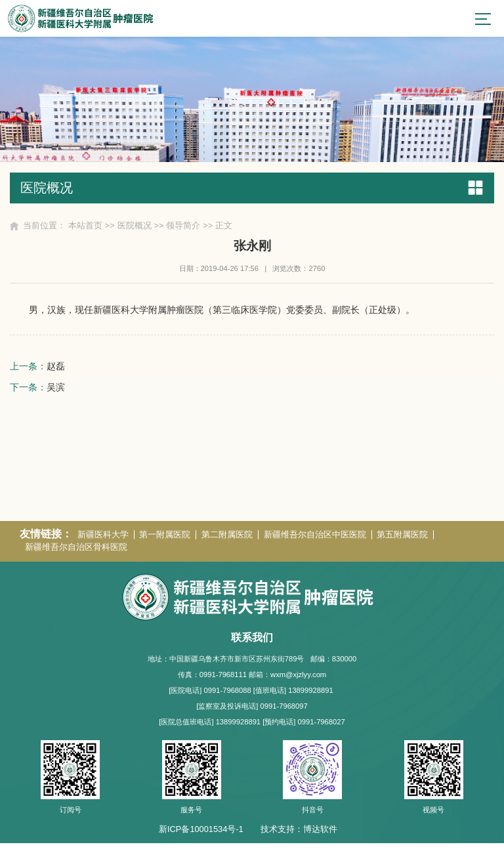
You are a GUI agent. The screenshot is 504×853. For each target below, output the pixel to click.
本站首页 (85, 227)
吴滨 (56, 389)
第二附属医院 (228, 544)
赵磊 (56, 368)
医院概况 (135, 227)
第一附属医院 (165, 544)
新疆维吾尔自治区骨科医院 (76, 557)
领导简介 (184, 227)
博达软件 (320, 838)
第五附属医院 (404, 544)
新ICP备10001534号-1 (201, 838)
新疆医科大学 (103, 544)
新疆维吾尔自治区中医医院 (316, 544)
